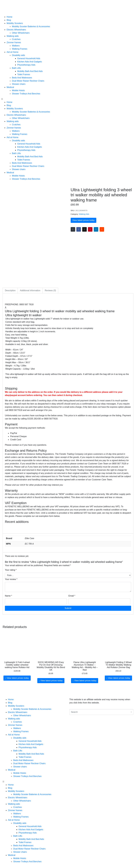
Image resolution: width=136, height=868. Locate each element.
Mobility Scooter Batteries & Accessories (31, 26)
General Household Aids (29, 58)
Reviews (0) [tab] (50, 290)
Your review (11, 579)
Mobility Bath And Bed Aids (30, 71)
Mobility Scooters (15, 23)
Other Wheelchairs (21, 33)
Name (8, 596)
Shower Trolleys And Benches (26, 94)
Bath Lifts (16, 68)
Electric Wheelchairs (16, 30)
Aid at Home (12, 52)
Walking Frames (20, 49)
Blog (9, 20)
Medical (10, 87)
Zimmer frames (14, 42)
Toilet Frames (24, 74)
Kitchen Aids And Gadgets (30, 62)
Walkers (16, 46)
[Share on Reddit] (102, 229)
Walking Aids (84, 214)
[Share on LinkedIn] (96, 229)
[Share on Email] (73, 229)
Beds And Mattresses (22, 78)
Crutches (16, 39)
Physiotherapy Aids (26, 65)
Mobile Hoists (18, 90)
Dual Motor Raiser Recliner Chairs (28, 81)
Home (9, 17)
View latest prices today (84, 220)
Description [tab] (10, 290)
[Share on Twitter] (84, 229)
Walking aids (13, 36)
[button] (68, 99)
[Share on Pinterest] (90, 229)
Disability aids (18, 55)
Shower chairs (19, 84)
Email (72, 596)
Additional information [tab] (30, 290)
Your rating (11, 570)
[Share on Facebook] (79, 229)
